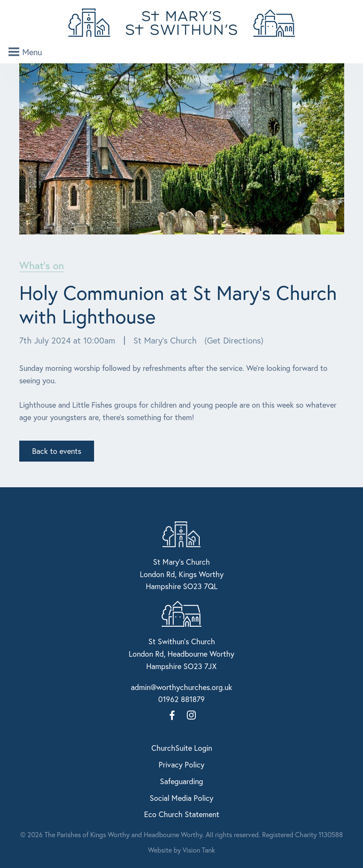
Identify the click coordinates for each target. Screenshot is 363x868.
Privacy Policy (181, 764)
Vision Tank (199, 850)
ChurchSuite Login (182, 748)
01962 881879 (181, 699)
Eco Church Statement (182, 814)
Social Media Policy (181, 798)
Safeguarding (181, 781)
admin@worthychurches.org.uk (181, 687)
